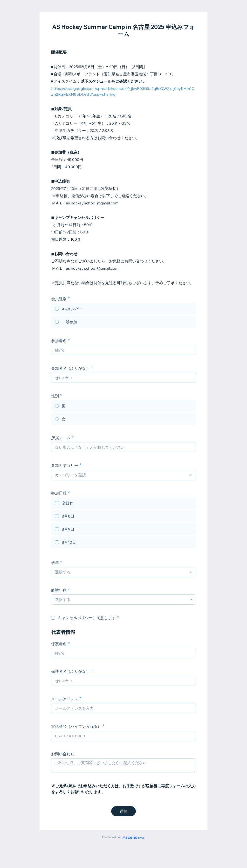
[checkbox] (123, 504)
